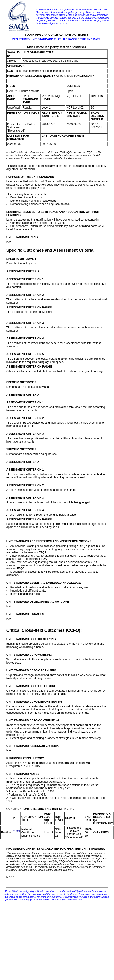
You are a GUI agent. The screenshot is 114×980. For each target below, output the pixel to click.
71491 (16, 831)
